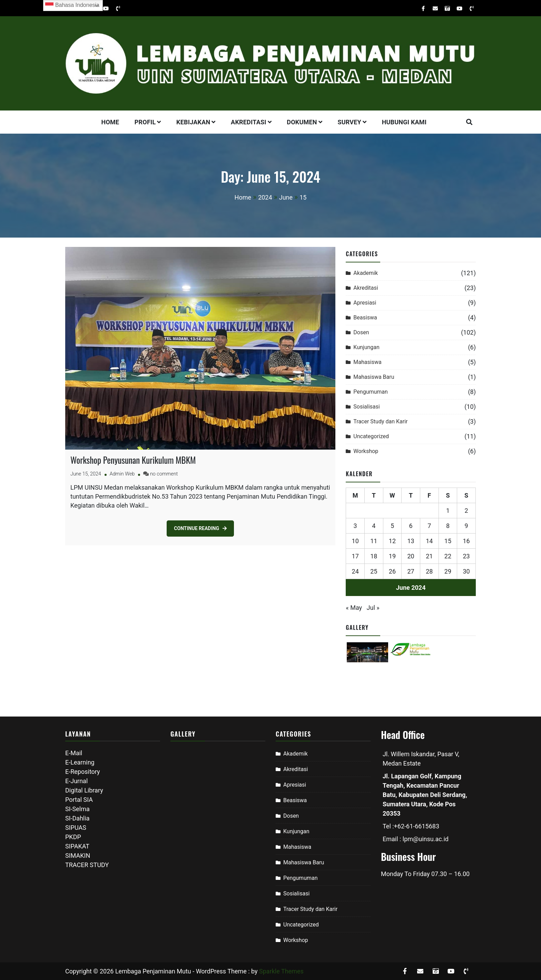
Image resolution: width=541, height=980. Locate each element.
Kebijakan (193, 122)
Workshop (366, 451)
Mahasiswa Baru (374, 377)
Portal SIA (79, 800)
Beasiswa (365, 318)
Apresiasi (365, 303)
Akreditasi (249, 122)
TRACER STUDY (87, 865)
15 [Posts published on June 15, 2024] (448, 541)
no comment (164, 474)
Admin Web (122, 474)
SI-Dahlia (77, 818)
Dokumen (302, 122)
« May (354, 608)
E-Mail (74, 753)
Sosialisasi (366, 407)
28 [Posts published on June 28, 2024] (429, 571)
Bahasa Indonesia (72, 6)
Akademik (366, 273)
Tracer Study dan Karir (380, 421)
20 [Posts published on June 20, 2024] (411, 556)
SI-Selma (77, 809)
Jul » (373, 608)
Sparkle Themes (281, 971)
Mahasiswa (367, 362)
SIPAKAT (77, 846)
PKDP (73, 837)
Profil (145, 122)
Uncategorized (371, 436)
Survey (349, 122)
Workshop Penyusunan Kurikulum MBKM (133, 460)
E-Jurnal (76, 781)
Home (110, 122)
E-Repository (83, 772)
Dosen (361, 332)
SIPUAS (76, 828)
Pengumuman (371, 392)
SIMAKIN (78, 856)
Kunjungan (366, 347)
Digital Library (84, 790)
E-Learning (80, 762)
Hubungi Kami (404, 122)
